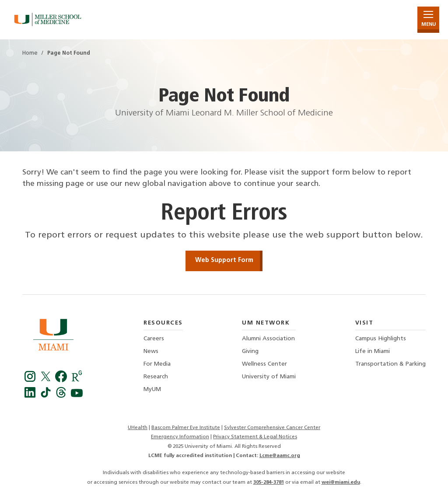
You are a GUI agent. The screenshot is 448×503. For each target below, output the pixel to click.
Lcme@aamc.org (280, 456)
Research (156, 377)
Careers (154, 339)
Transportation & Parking (390, 364)
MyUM (152, 389)
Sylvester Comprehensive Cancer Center (272, 428)
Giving (250, 351)
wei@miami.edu (341, 482)
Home (30, 53)
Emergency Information (180, 437)
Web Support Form (224, 260)
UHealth (138, 428)
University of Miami (269, 377)
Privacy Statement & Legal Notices (255, 437)
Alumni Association (268, 339)
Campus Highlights (381, 339)
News (151, 351)
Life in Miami (373, 351)
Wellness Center (264, 364)
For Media (157, 364)
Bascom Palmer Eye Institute (186, 428)
